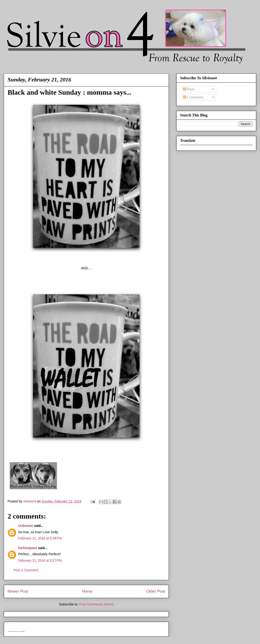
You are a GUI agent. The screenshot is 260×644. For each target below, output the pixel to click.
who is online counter (13, 631)
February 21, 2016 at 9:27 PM (40, 560)
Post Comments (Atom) (96, 604)
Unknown (26, 526)
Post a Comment (26, 570)
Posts (189, 89)
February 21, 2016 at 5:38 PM (40, 538)
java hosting (22, 631)
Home (87, 591)
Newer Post (18, 591)
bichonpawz (28, 548)
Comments (193, 97)
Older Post (156, 591)
